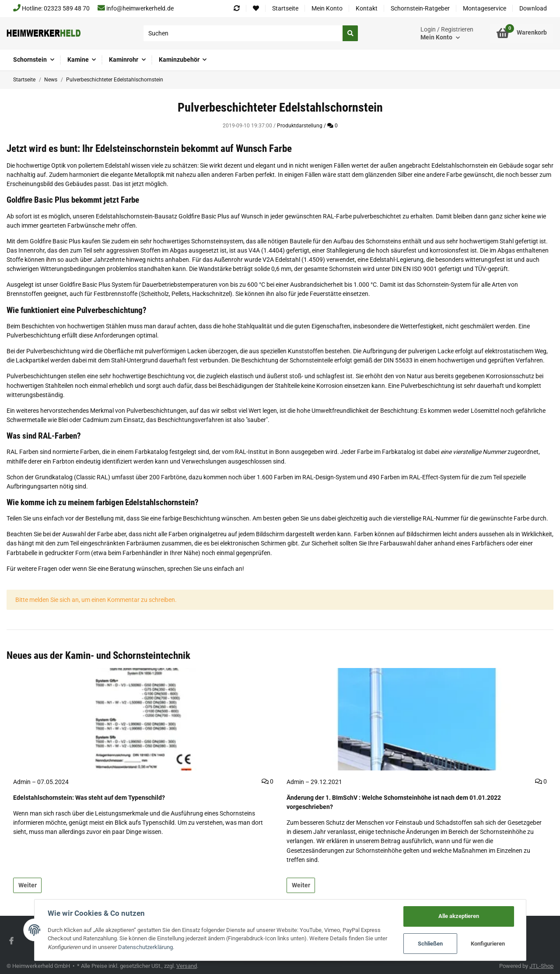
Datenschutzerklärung (145, 947)
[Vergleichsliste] (237, 9)
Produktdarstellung (300, 126)
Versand (187, 966)
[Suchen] (243, 33)
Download (533, 8)
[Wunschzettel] (256, 9)
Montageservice (485, 8)
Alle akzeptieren (459, 916)
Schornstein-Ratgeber (420, 8)
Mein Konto (327, 8)
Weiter (28, 885)
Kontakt (367, 8)
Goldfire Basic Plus (204, 216)
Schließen (430, 944)
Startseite (285, 8)
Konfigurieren (488, 944)
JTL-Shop (541, 966)
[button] (447, 33)
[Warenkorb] (522, 33)
